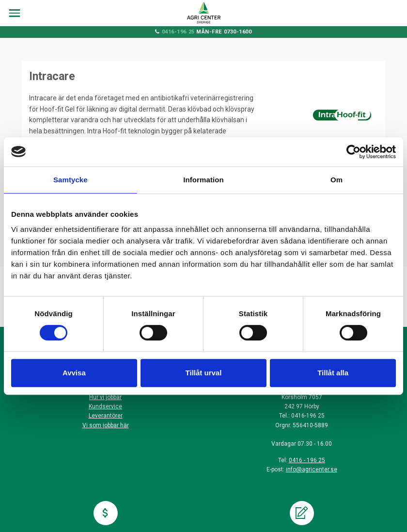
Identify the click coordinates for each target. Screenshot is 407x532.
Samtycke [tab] (70, 180)
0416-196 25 (178, 32)
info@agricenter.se (312, 469)
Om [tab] (337, 180)
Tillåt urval (204, 373)
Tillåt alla (333, 373)
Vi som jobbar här (106, 425)
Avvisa (74, 373)
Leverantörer (106, 416)
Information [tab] (203, 180)
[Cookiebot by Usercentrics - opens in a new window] (353, 152)
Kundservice (105, 406)
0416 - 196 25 (307, 460)
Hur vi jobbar (105, 397)
